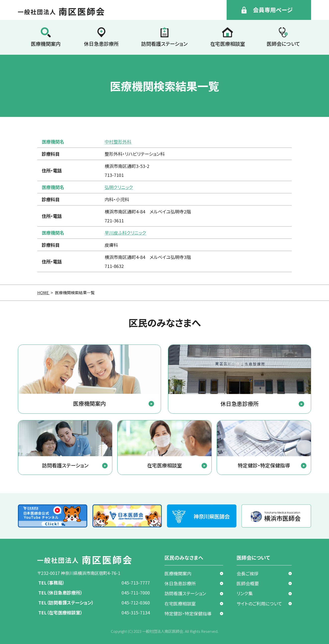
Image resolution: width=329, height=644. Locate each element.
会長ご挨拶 (247, 573)
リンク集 (245, 593)
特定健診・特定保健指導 (188, 613)
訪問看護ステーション (164, 44)
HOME (43, 293)
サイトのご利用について (259, 603)
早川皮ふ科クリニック (125, 233)
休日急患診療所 (101, 44)
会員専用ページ (273, 10)
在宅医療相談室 (228, 44)
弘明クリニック (119, 187)
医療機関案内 (46, 44)
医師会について (283, 44)
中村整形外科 (118, 142)
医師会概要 (248, 583)
